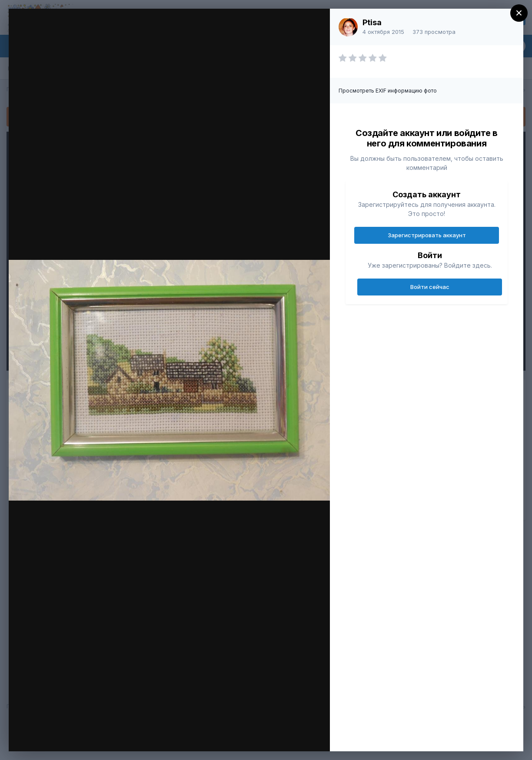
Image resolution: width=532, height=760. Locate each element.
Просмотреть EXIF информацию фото (388, 91)
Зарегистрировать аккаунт (427, 235)
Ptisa (372, 22)
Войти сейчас (430, 287)
